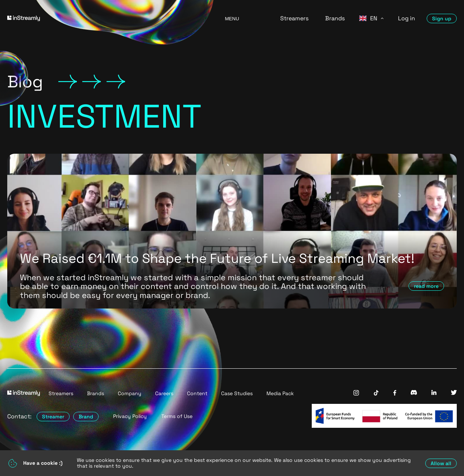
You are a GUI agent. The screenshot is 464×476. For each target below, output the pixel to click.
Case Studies (237, 393)
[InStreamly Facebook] (395, 394)
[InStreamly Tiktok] (376, 394)
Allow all (441, 463)
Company (130, 393)
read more (426, 286)
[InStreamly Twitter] (454, 393)
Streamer (53, 417)
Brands (335, 18)
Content (197, 393)
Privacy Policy (130, 416)
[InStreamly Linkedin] (434, 393)
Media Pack (280, 393)
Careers (164, 393)
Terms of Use (177, 416)
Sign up (442, 18)
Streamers (294, 18)
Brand (86, 417)
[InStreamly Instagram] (356, 394)
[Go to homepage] (107, 18)
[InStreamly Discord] (414, 393)
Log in (407, 18)
